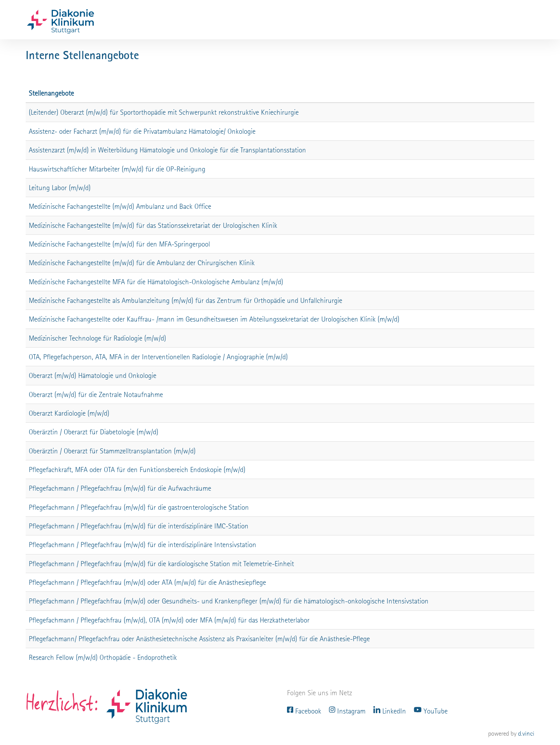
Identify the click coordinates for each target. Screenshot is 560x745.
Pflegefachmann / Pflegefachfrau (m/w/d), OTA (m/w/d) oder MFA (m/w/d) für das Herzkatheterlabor (169, 620)
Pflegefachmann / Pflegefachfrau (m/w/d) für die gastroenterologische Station (139, 507)
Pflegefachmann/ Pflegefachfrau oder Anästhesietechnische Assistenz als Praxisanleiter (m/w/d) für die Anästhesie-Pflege (199, 639)
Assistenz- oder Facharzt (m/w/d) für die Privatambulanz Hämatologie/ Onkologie (142, 131)
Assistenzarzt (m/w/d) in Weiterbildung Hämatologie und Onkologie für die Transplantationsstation (167, 150)
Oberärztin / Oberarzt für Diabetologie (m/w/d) (94, 432)
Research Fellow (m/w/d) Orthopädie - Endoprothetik (103, 657)
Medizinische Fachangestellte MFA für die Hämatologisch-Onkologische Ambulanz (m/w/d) (156, 282)
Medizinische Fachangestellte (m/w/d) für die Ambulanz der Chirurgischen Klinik (142, 263)
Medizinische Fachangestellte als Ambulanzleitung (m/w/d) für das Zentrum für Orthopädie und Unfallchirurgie (185, 300)
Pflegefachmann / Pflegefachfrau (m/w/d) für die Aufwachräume (120, 488)
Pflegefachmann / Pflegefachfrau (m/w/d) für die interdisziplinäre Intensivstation (143, 545)
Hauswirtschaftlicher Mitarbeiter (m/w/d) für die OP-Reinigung (117, 169)
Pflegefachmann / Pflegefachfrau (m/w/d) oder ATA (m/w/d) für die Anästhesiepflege (147, 582)
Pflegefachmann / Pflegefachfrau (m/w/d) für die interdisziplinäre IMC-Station (139, 526)
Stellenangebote (51, 93)
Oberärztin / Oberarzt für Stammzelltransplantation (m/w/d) (112, 451)
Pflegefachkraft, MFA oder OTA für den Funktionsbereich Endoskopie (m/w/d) (137, 470)
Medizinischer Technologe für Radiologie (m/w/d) (97, 338)
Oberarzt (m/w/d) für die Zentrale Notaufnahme (96, 394)
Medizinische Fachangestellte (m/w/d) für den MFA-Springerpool (119, 244)
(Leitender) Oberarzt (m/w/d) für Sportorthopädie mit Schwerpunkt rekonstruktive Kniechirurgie (164, 112)
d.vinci (526, 734)
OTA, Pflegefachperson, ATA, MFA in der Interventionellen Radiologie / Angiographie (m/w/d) (158, 357)
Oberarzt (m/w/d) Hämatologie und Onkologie (93, 375)
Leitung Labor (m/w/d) (60, 188)
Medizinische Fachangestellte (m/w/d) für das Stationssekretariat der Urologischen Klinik (153, 225)
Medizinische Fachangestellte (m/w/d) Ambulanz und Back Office (120, 206)
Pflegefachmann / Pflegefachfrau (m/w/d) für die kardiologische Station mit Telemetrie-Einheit (161, 564)
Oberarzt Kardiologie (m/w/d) (69, 413)
